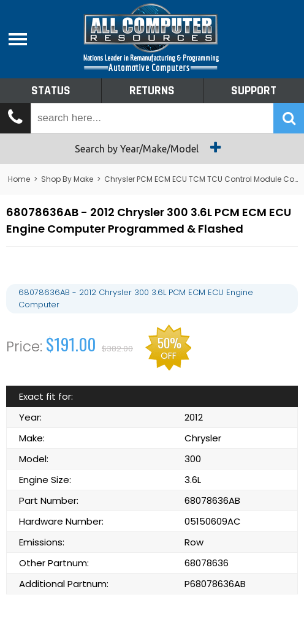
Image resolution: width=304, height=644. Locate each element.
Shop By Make (67, 179)
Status (51, 91)
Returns (152, 91)
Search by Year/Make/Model (152, 148)
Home (19, 179)
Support (254, 91)
